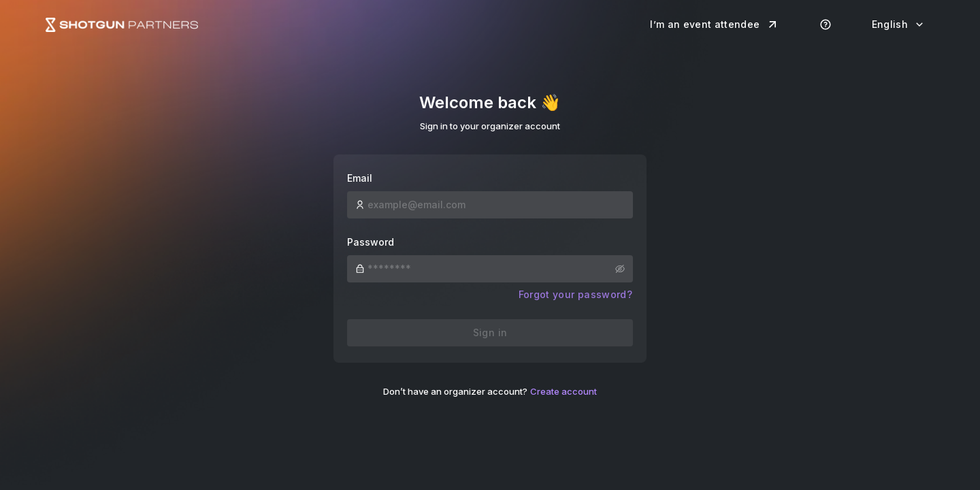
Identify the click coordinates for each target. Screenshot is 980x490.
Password (371, 242)
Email (360, 178)
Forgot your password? (575, 294)
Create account (563, 391)
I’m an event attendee (714, 24)
